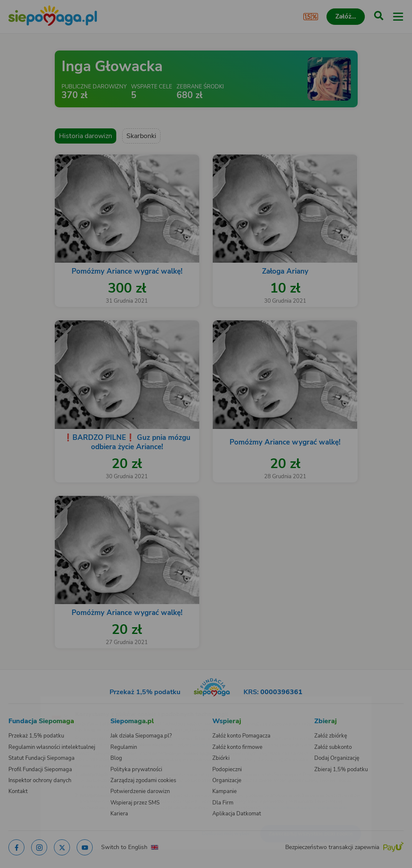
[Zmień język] (24, 702)
